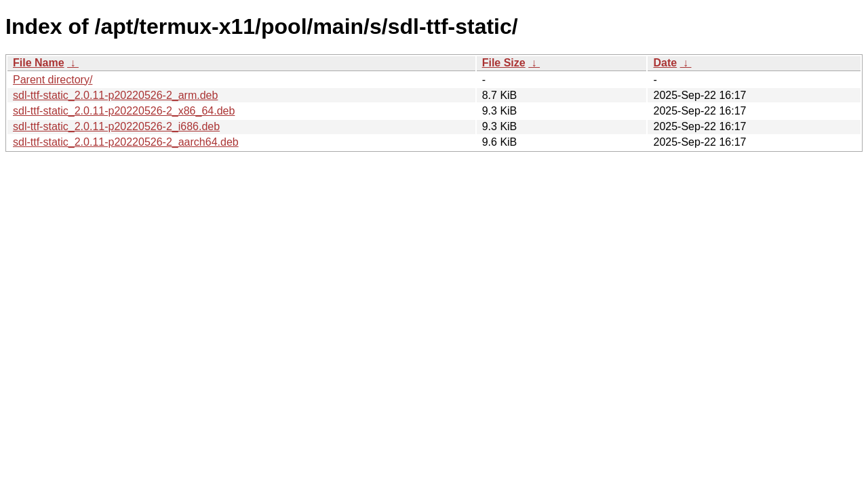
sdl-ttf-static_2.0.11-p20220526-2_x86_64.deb (124, 111)
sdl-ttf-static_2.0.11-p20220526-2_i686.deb (116, 126)
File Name (39, 63)
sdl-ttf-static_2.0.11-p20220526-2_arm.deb (115, 95)
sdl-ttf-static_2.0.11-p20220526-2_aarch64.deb (126, 142)
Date (665, 63)
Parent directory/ (53, 80)
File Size (504, 63)
